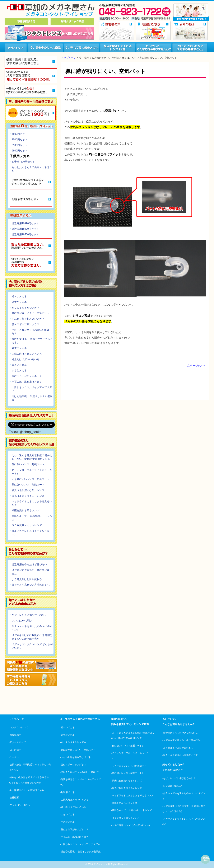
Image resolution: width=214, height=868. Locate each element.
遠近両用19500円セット (25, 234)
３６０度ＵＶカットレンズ (27, 525)
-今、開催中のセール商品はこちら (26, 790)
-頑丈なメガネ (67, 735)
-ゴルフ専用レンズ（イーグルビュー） (131, 825)
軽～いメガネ (19, 296)
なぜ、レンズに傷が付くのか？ (29, 615)
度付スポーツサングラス (25, 324)
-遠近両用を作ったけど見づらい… (180, 733)
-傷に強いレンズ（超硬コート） (128, 746)
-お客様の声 (15, 735)
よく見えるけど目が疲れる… (28, 579)
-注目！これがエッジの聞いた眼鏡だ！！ (81, 772)
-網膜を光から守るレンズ (124, 803)
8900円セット (20, 145)
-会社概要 (14, 797)
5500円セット (20, 134)
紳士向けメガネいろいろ (25, 359)
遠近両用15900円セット (25, 229)
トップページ (69, 58)
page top (206, 859)
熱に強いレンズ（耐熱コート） (29, 485)
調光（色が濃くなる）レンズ (28, 490)
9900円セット (20, 151)
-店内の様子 (15, 750)
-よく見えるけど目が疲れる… (178, 748)
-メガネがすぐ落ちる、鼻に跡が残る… (182, 740)
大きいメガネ (19, 365)
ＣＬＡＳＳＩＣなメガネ (25, 308)
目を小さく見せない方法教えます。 (32, 585)
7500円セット (20, 140)
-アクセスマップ (17, 742)
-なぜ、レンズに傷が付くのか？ (179, 778)
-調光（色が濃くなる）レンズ (127, 781)
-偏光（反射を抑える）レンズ (127, 788)
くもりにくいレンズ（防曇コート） (32, 479)
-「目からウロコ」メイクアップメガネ (80, 844)
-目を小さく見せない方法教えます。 (181, 755)
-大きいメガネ (67, 814)
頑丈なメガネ (19, 302)
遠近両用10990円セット (25, 223)
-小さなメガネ (67, 822)
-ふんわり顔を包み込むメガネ (75, 757)
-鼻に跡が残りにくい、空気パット (78, 750)
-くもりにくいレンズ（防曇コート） (130, 766)
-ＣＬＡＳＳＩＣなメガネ (73, 742)
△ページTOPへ (197, 366)
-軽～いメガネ (67, 727)
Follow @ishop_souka (25, 432)
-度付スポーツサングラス (73, 765)
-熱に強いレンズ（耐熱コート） (128, 773)
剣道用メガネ (19, 348)
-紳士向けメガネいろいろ (73, 807)
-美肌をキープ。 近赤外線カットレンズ (131, 810)
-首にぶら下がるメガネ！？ (74, 829)
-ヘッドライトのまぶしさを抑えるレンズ (132, 795)
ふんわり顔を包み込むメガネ (28, 319)
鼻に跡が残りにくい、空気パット (31, 313)
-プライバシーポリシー (21, 805)
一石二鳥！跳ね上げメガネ (27, 382)
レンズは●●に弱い (22, 621)
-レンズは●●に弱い (172, 786)
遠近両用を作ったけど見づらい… (31, 564)
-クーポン (14, 757)
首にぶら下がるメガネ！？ (27, 376)
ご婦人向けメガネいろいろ (27, 354)
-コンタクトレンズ (18, 727)
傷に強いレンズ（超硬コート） (29, 464)
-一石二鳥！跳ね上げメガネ (74, 837)
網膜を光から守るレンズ (25, 510)
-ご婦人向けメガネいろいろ (74, 800)
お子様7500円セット (23, 162)
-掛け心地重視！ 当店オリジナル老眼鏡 (80, 852)
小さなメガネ (19, 370)
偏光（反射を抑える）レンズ (28, 496)
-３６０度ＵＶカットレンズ (125, 818)
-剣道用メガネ (67, 792)
